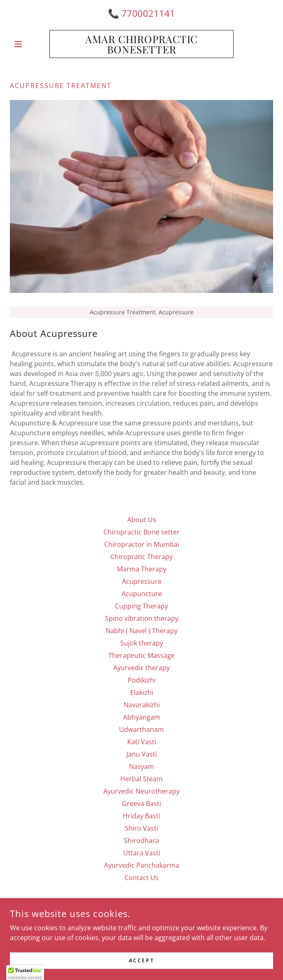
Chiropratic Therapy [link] (141, 557)
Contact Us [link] (141, 878)
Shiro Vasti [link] (141, 828)
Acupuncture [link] (142, 594)
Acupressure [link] (142, 581)
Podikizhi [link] (142, 680)
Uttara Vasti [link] (142, 853)
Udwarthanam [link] (141, 729)
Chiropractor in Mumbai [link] (142, 544)
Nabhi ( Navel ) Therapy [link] (141, 631)
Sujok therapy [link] (142, 643)
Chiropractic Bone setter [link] (141, 532)
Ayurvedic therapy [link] (141, 668)
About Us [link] (142, 520)
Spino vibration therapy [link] (142, 618)
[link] (141, 44)
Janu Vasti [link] (142, 754)
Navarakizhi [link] (142, 705)
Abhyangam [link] (142, 717)
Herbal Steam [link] (141, 779)
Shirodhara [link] (141, 841)
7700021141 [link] (148, 13)
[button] (30, 44)
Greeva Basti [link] (141, 804)
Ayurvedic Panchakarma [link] (142, 865)
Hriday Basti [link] (141, 816)
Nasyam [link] (141, 766)
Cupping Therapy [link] (141, 606)
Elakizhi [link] (142, 692)
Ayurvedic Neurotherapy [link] (141, 791)
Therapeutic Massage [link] (141, 655)
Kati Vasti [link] (142, 742)
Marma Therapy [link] (142, 569)
